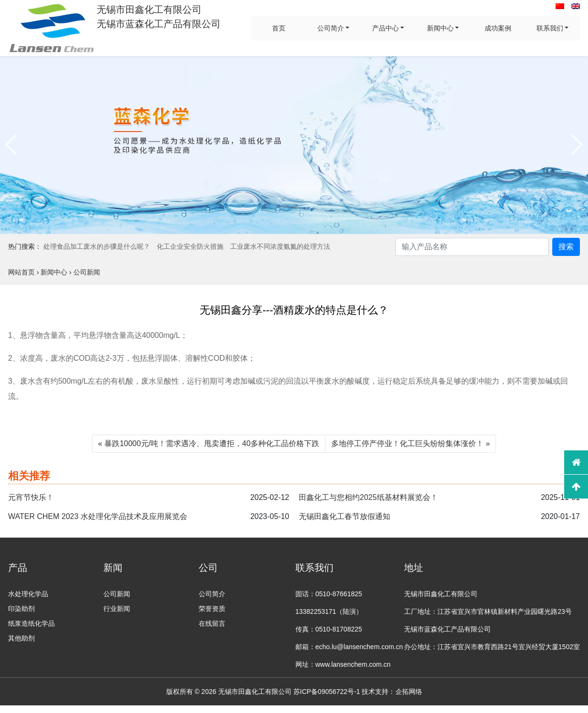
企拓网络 (409, 692)
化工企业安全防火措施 (190, 246)
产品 (18, 568)
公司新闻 (117, 594)
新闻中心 (440, 28)
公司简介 (331, 28)
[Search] (472, 247)
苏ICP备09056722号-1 (327, 692)
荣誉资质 (212, 609)
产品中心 (385, 28)
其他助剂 (21, 638)
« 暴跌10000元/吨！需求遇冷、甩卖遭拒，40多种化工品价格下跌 (209, 443)
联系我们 (550, 28)
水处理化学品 (28, 594)
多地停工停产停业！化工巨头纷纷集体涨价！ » (411, 443)
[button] (11, 145)
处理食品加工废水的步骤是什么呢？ (97, 246)
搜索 (566, 247)
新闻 (113, 568)
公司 (208, 568)
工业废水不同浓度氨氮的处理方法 (280, 246)
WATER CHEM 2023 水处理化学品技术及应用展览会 (98, 516)
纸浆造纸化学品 (31, 623)
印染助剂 (21, 609)
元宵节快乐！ (31, 497)
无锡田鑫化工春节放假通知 (345, 516)
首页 (279, 28)
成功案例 (498, 28)
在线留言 (212, 623)
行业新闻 (117, 609)
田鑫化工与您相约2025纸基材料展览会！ (368, 497)
